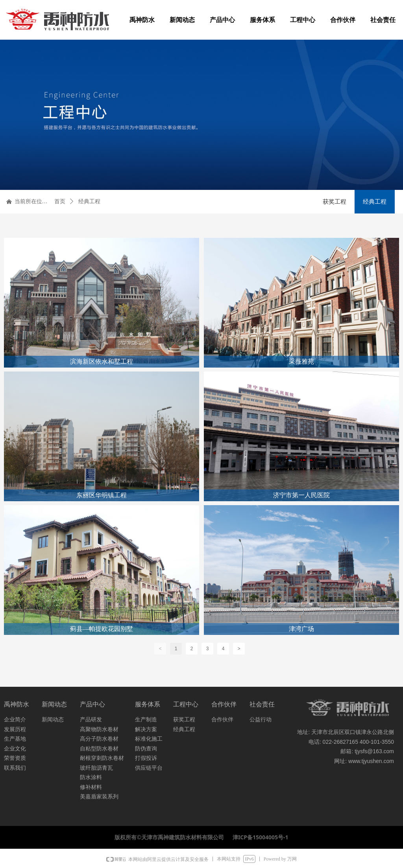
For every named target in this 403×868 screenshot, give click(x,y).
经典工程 (89, 201)
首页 (60, 201)
